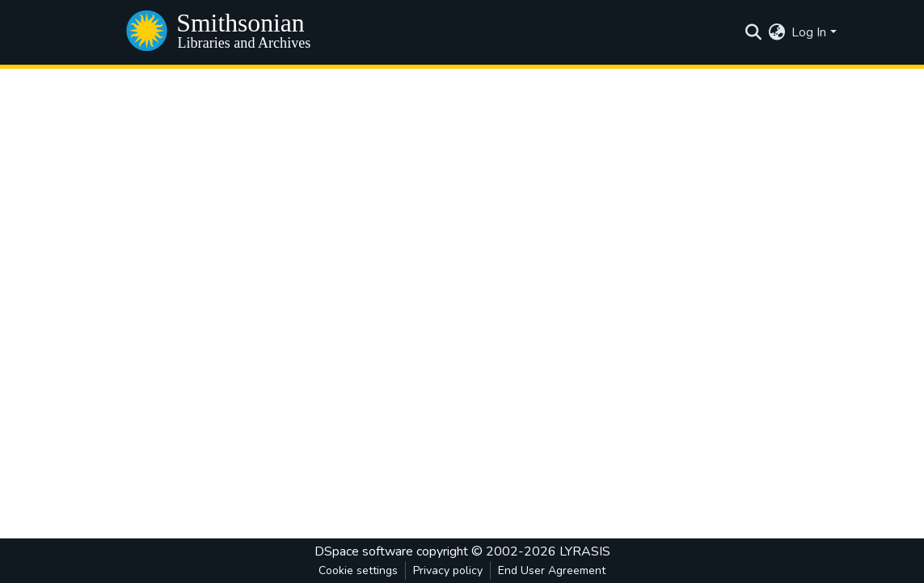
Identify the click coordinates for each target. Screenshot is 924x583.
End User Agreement (552, 570)
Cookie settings (358, 570)
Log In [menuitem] (809, 32)
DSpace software (364, 551)
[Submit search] (753, 32)
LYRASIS (585, 551)
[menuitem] (776, 32)
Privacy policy (448, 570)
